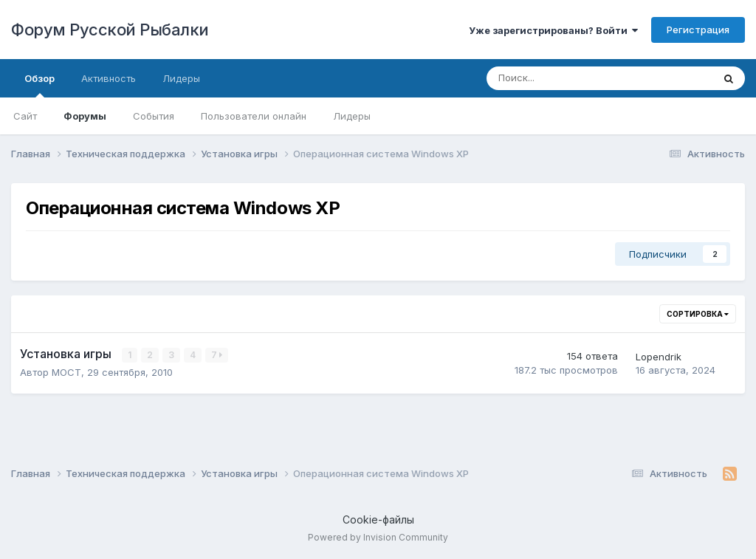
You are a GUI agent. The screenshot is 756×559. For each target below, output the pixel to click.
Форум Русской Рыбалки (110, 30)
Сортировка (698, 314)
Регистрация (698, 30)
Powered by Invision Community (378, 537)
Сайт (25, 116)
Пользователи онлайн (254, 116)
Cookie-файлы (378, 519)
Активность (109, 78)
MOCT (66, 372)
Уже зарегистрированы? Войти (553, 30)
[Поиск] (559, 78)
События (154, 116)
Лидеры (352, 116)
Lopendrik (659, 357)
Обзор (39, 85)
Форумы (85, 116)
